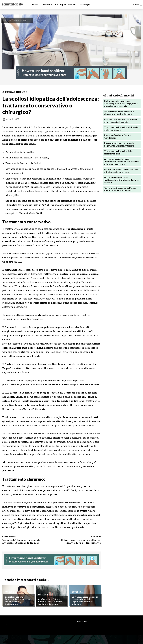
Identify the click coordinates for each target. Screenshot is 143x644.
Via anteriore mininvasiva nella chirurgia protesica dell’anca (119, 113)
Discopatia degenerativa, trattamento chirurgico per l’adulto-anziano (122, 180)
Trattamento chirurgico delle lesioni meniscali (118, 152)
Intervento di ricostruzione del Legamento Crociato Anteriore (119, 144)
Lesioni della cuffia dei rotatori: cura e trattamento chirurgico (122, 171)
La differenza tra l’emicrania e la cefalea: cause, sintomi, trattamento (18, 600)
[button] (138, 5)
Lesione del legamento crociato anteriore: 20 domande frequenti (22, 541)
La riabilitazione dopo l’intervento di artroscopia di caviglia (121, 121)
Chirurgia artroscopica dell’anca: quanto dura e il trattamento (81, 541)
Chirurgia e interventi (20, 20)
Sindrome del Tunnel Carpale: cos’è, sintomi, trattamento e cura (50, 601)
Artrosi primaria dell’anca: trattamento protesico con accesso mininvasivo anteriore (121, 161)
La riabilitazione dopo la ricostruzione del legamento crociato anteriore (85, 600)
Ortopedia (77, 592)
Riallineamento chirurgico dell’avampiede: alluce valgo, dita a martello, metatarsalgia (121, 104)
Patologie (10, 592)
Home (7, 20)
